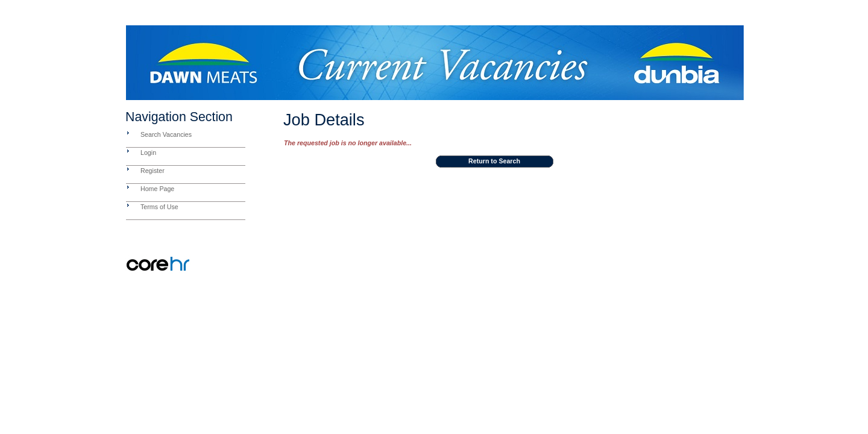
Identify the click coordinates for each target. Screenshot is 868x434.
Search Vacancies (166, 134)
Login (148, 153)
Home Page (157, 189)
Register (153, 171)
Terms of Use (159, 207)
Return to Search (494, 161)
